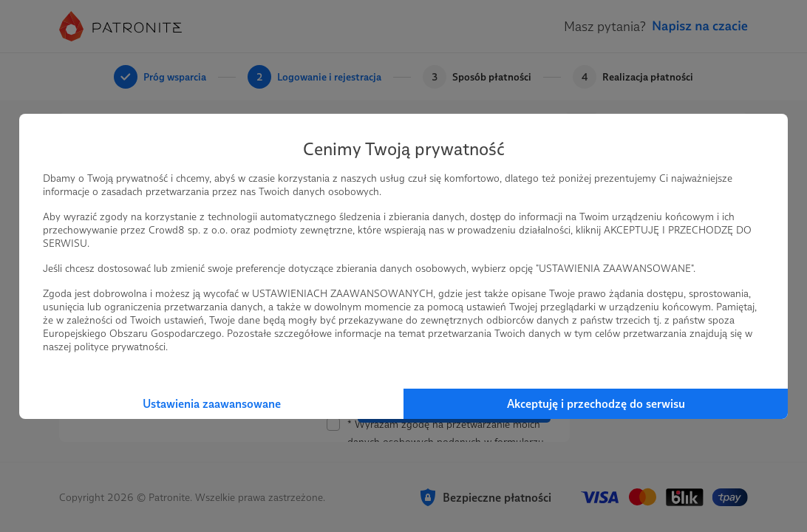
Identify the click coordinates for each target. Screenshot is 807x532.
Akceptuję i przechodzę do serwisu (596, 404)
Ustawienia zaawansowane (212, 404)
